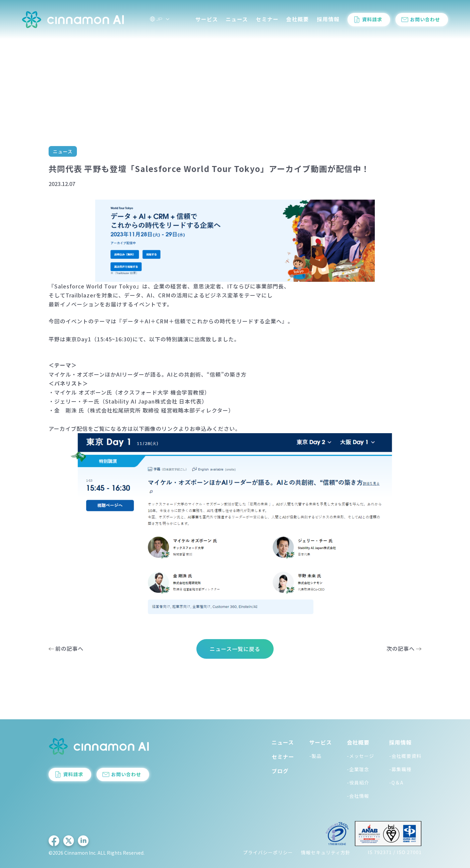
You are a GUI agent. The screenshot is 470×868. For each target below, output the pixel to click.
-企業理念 (358, 769)
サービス (207, 19)
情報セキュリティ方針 (326, 852)
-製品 (315, 756)
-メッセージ (360, 756)
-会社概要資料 (405, 756)
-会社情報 (358, 796)
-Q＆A (396, 782)
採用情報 (328, 19)
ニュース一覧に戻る (235, 649)
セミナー (267, 19)
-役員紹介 (358, 782)
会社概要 (298, 19)
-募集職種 (400, 769)
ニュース (237, 19)
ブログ (280, 771)
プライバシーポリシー (268, 852)
